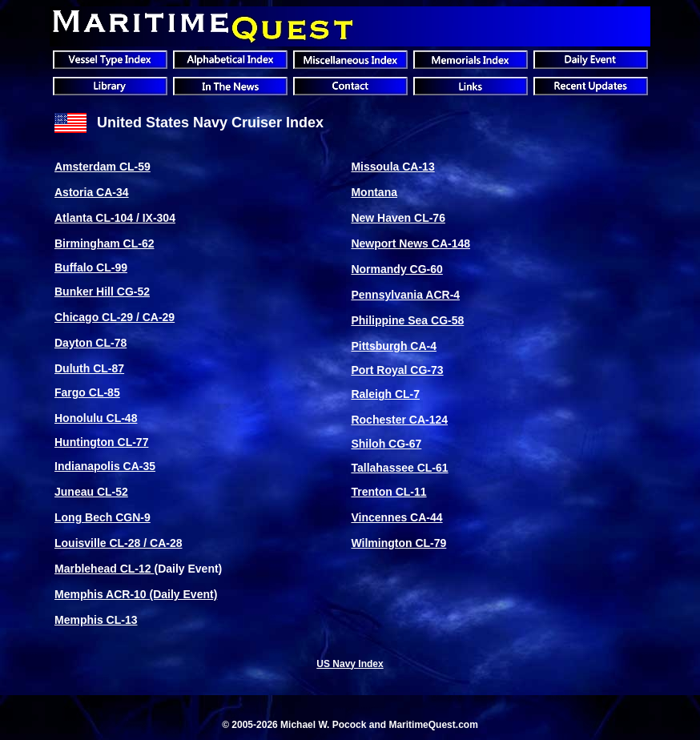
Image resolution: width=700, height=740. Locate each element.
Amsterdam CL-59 (103, 167)
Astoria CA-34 (92, 192)
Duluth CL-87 (89, 368)
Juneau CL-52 (91, 492)
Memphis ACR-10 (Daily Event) (136, 594)
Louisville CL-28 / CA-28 (118, 543)
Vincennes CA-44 (396, 517)
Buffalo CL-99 (91, 267)
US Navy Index (350, 664)
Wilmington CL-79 (398, 543)
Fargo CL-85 (87, 392)
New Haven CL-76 (398, 218)
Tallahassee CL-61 (399, 468)
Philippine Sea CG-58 (407, 320)
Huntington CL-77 (101, 442)
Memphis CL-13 (96, 620)
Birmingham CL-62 (104, 243)
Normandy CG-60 (396, 269)
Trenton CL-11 (388, 492)
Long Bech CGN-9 (103, 517)
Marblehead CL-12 (104, 569)
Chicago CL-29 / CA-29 (115, 317)
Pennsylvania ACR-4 (405, 295)
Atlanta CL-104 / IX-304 (115, 218)
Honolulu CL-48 (96, 418)
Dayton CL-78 (91, 343)
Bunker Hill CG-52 (102, 292)
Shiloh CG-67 (386, 444)
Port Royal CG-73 (397, 370)
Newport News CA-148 (410, 243)
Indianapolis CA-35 (105, 466)
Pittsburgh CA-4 (394, 346)
